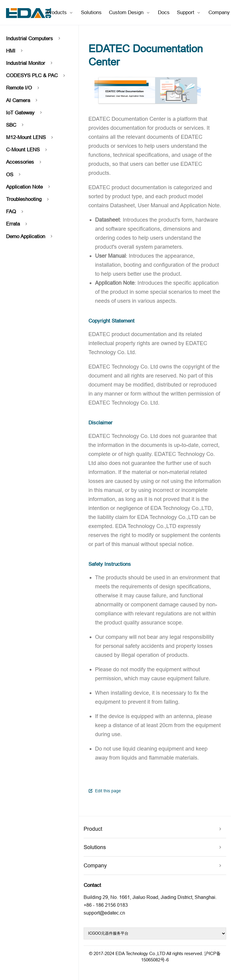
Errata (17, 224)
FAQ (15, 212)
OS (14, 175)
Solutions (91, 12)
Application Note (29, 187)
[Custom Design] (130, 13)
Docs (164, 12)
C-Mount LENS (27, 150)
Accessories (25, 162)
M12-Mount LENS (30, 137)
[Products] (60, 13)
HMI (15, 51)
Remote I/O (23, 88)
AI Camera (23, 100)
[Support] (189, 13)
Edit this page (105, 791)
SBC (16, 125)
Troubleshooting (28, 199)
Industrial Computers (34, 39)
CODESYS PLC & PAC (36, 76)
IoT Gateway (25, 113)
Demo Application (30, 237)
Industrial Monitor (30, 63)
